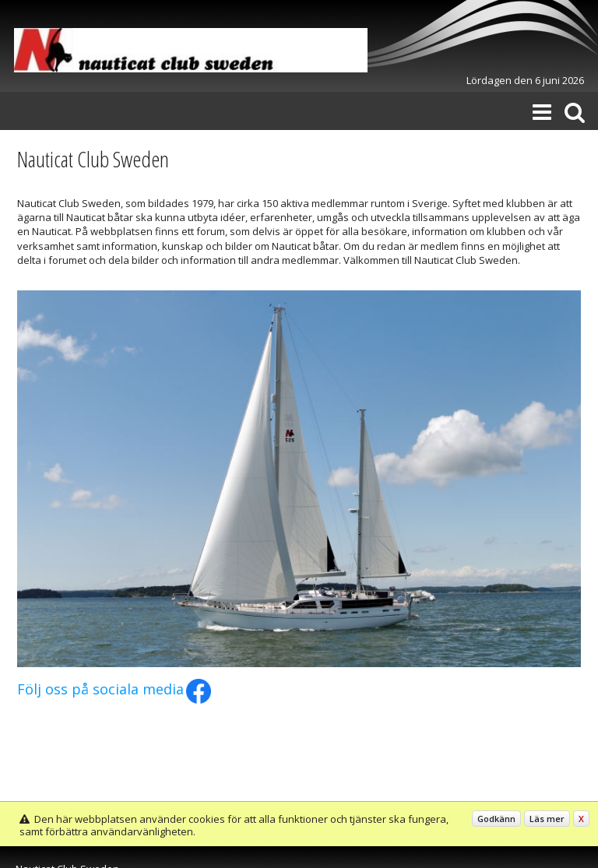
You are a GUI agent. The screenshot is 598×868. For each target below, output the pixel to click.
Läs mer (547, 819)
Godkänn (496, 819)
